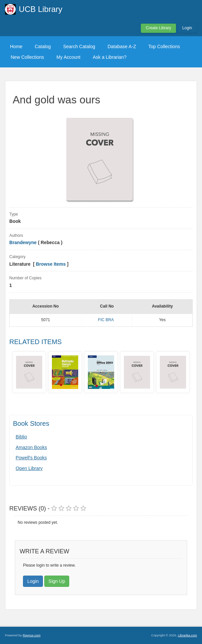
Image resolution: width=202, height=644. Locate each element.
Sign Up (57, 581)
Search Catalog (79, 46)
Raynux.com (31, 635)
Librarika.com (187, 635)
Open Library (29, 468)
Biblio (21, 437)
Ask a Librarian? (110, 57)
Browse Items (51, 264)
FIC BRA (106, 320)
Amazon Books (31, 447)
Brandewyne (23, 243)
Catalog (43, 46)
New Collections (27, 57)
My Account (68, 57)
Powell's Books (31, 458)
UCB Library (41, 9)
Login (187, 28)
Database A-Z (122, 46)
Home (16, 46)
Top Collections (164, 46)
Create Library (158, 28)
